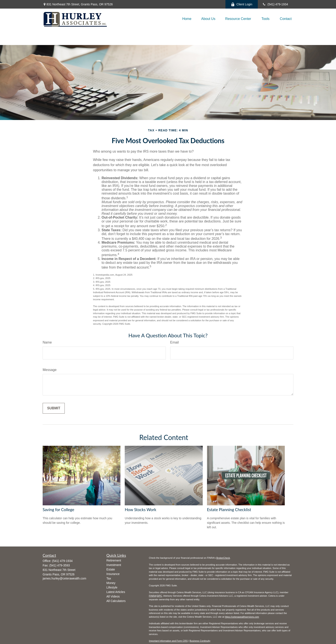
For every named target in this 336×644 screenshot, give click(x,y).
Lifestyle (112, 587)
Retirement (114, 560)
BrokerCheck (223, 558)
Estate (111, 569)
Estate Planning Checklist (229, 510)
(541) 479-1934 (275, 4)
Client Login (242, 4)
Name (47, 342)
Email (174, 342)
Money (111, 583)
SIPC (159, 596)
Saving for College (58, 510)
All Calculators (116, 601)
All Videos (113, 596)
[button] (187, 19)
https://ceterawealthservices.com (242, 617)
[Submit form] (54, 408)
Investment (114, 565)
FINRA (152, 596)
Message (50, 370)
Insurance (113, 574)
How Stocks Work (140, 510)
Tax (109, 578)
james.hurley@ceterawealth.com (64, 578)
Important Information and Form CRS (168, 641)
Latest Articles (116, 592)
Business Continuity (200, 641)
